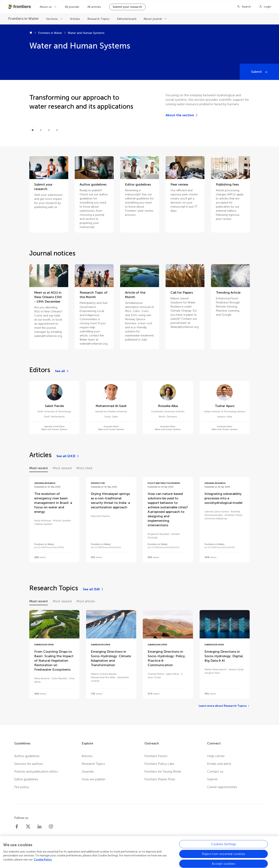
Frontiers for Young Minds (163, 771)
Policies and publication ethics (36, 771)
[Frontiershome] (20, 7)
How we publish (93, 779)
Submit (257, 72)
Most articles (86, 601)
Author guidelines (27, 756)
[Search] (244, 7)
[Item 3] (57, 130)
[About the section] (182, 115)
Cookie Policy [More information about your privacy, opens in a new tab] (43, 862)
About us (46, 7)
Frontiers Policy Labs (159, 764)
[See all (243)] (68, 456)
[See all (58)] (93, 589)
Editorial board (127, 19)
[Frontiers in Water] (24, 19)
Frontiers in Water (50, 33)
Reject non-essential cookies (223, 857)
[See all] (62, 371)
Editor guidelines (26, 779)
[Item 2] (49, 130)
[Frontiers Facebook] (17, 827)
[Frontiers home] (31, 33)
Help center (216, 756)
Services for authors (29, 764)
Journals (88, 771)
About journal (153, 19)
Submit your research (127, 7)
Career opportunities (222, 787)
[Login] (265, 7)
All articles (94, 7)
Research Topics (98, 19)
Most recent (39, 468)
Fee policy (22, 787)
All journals (72, 7)
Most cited (84, 468)
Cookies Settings (224, 847)
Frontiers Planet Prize (160, 779)
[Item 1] (41, 130)
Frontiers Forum (156, 756)
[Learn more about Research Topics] (224, 706)
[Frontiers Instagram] (51, 827)
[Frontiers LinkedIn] (40, 827)
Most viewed (62, 468)
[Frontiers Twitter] (28, 827)
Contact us (215, 771)
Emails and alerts (219, 764)
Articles (75, 19)
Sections (52, 19)
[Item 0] (33, 130)
